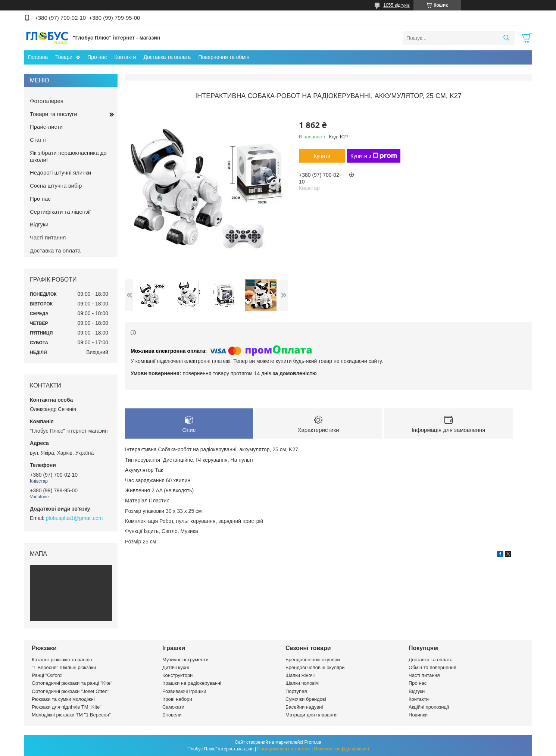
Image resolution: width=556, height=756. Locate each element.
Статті (38, 140)
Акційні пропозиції (429, 707)
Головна (38, 57)
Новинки (418, 715)
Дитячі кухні (176, 667)
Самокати (173, 707)
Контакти (125, 57)
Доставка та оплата (167, 57)
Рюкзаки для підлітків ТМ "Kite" (67, 707)
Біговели (172, 715)
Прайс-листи (46, 127)
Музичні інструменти (185, 660)
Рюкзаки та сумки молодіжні (63, 699)
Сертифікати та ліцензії (60, 212)
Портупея (296, 691)
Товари (64, 57)
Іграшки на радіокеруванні (192, 683)
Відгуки (39, 224)
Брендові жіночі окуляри (313, 660)
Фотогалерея (47, 101)
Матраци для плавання (312, 715)
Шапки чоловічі (302, 683)
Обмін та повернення (432, 667)
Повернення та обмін (224, 57)
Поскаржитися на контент (284, 749)
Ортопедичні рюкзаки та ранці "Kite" (72, 683)
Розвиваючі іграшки (184, 691)
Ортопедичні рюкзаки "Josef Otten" (71, 691)
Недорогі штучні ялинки (60, 172)
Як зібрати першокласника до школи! (68, 156)
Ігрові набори (177, 699)
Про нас (97, 57)
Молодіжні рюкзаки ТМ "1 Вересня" (71, 715)
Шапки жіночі (300, 675)
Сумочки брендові (306, 699)
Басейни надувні (304, 707)
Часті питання (48, 237)
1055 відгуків (396, 5)
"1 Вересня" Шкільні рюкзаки (64, 667)
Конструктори (177, 675)
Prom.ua (313, 742)
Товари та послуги (54, 114)
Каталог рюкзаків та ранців (62, 660)
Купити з (374, 156)
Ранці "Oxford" (48, 675)
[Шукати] (506, 38)
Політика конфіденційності (342, 749)
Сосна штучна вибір (56, 186)
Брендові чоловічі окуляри (315, 667)
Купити (322, 156)
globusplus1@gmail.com (74, 518)
